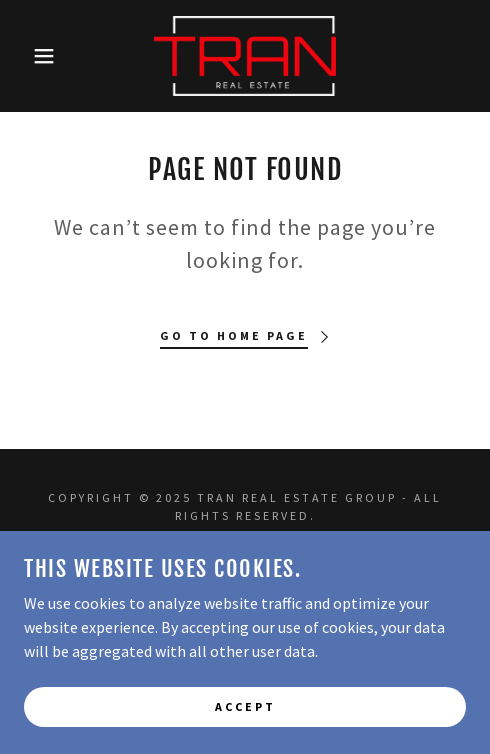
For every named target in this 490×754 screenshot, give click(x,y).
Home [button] (245, 563)
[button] (35, 56)
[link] (244, 56)
